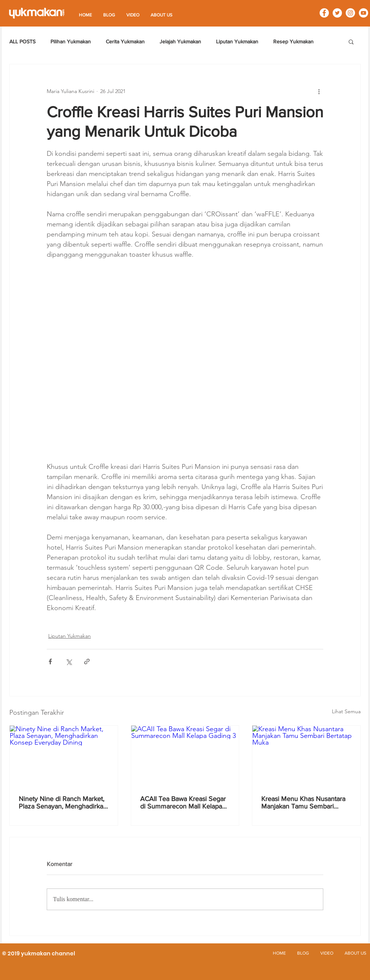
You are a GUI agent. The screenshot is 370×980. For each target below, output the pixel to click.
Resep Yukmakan (293, 41)
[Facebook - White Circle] (324, 13)
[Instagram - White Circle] (350, 13)
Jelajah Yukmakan (180, 41)
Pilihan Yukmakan (71, 41)
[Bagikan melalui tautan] (87, 661)
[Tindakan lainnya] (319, 91)
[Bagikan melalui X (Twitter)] (69, 661)
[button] (351, 41)
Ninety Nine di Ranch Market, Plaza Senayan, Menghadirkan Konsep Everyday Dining (63, 803)
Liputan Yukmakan (237, 41)
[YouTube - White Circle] (363, 13)
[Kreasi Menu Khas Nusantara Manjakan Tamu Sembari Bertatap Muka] (306, 756)
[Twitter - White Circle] (337, 13)
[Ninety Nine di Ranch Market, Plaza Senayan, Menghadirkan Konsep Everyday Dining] (64, 756)
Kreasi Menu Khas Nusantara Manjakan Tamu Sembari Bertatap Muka (303, 803)
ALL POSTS (22, 41)
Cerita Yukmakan (125, 41)
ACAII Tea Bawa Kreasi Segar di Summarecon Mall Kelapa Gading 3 (183, 803)
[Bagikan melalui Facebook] (50, 661)
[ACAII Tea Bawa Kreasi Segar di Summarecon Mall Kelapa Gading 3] (185, 756)
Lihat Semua (346, 711)
